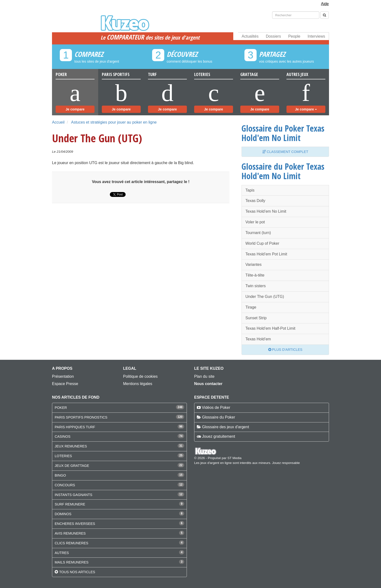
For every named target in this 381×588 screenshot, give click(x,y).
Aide (325, 4)
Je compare (75, 109)
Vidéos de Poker (216, 407)
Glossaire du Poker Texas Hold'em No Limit (283, 133)
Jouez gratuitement (218, 436)
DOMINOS (63, 514)
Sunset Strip (256, 318)
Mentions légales (138, 384)
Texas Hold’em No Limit (266, 211)
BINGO (60, 475)
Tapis (250, 190)
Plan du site (204, 376)
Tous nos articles (77, 572)
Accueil (58, 122)
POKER (61, 408)
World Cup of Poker (262, 243)
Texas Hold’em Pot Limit (266, 254)
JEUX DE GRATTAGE (72, 466)
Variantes (253, 265)
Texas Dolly (255, 201)
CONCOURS (65, 485)
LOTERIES (63, 456)
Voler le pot (255, 222)
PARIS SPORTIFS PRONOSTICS (81, 417)
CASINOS (63, 437)
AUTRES (62, 553)
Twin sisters (256, 286)
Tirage (251, 307)
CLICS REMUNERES (71, 543)
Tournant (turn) (258, 233)
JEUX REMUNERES (71, 446)
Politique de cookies (140, 376)
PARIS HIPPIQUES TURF (75, 427)
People (294, 36)
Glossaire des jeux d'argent (225, 427)
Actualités (250, 36)
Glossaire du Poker (218, 417)
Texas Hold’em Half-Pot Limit (270, 328)
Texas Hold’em (258, 339)
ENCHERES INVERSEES (75, 524)
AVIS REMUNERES (70, 533)
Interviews (316, 36)
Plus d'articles (285, 350)
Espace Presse (65, 384)
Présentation (63, 376)
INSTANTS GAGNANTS (74, 495)
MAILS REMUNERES (72, 562)
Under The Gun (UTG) (265, 297)
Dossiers (273, 36)
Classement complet (285, 152)
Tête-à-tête (255, 275)
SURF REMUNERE (70, 504)
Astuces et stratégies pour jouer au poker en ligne (114, 122)
